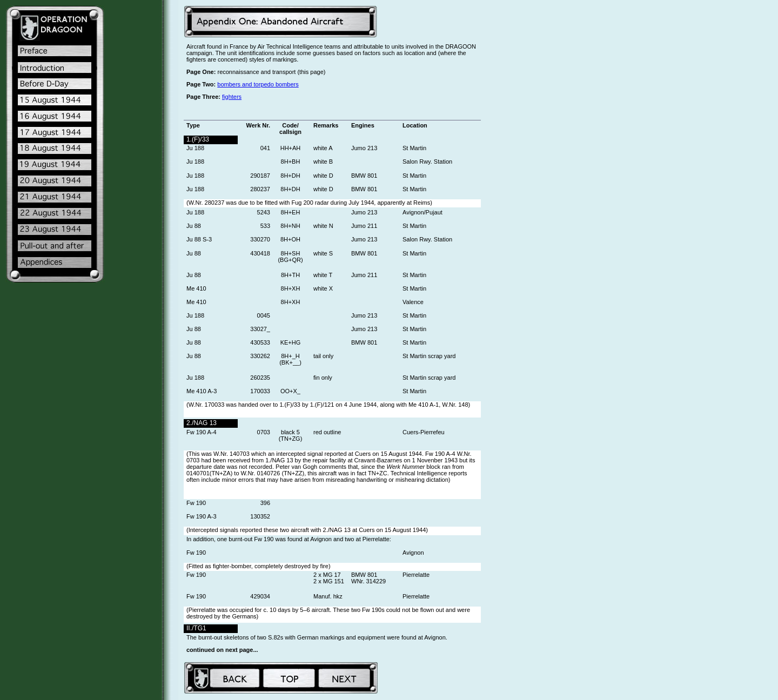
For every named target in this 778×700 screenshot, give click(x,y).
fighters (232, 97)
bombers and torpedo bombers (258, 84)
